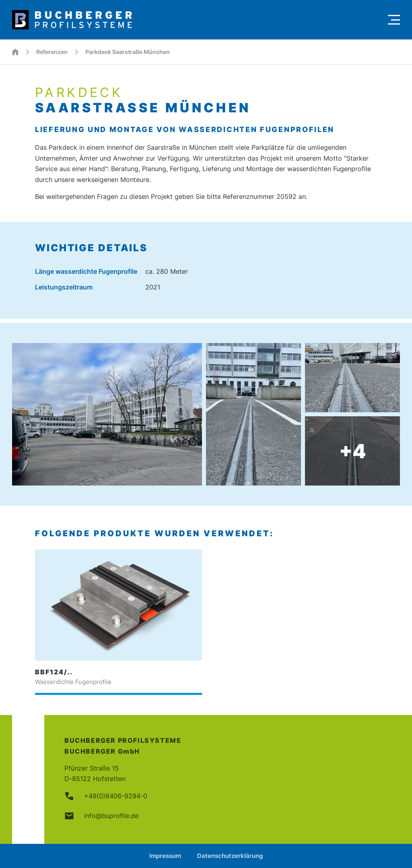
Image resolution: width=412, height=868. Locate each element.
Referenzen (52, 52)
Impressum (165, 856)
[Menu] (394, 20)
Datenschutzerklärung (230, 856)
